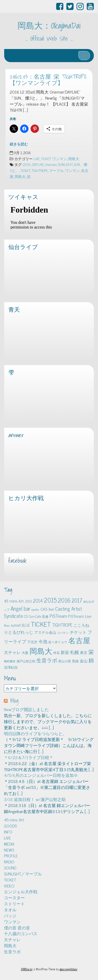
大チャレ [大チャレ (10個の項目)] (12, 652)
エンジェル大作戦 (21, 891)
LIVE (37, 159)
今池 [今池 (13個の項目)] (43, 641)
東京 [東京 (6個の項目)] (84, 652)
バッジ (10, 916)
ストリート (14, 903)
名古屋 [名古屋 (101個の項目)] (79, 640)
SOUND (10, 868)
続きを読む (19, 144)
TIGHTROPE (40, 170)
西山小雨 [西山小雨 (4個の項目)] (65, 661)
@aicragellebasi (68, 969)
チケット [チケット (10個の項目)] (78, 632)
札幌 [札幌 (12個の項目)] (74, 652)
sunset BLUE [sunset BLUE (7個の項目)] (20, 625)
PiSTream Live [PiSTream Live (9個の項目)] (80, 616)
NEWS (9, 850)
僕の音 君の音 (17, 928)
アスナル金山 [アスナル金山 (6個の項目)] (45, 632)
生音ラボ (12, 951)
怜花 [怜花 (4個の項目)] (56, 653)
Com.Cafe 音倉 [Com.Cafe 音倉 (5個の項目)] (39, 616)
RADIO (9, 862)
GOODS (10, 826)
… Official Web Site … (49, 39)
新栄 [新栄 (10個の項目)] (65, 652)
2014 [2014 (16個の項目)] (38, 600)
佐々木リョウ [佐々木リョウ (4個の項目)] (58, 642)
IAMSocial (27, 969)
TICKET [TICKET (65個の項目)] (41, 624)
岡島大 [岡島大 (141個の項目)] (41, 651)
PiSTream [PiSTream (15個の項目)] (58, 616)
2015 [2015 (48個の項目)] (50, 600)
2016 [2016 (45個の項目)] (64, 600)
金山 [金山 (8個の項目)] (84, 661)
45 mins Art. (14, 820)
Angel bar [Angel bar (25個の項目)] (21, 608)
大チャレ (12, 939)
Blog (14, 701)
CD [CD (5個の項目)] (26, 616)
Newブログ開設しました (26, 709)
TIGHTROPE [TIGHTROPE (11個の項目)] (62, 625)
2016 (27, 164)
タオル (10, 909)
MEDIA (9, 844)
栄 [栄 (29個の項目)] (91, 651)
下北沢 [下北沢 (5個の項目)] (32, 642)
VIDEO (9, 886)
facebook (17, 561)
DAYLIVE (38, 164)
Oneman (51, 164)
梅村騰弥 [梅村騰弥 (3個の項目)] (10, 661)
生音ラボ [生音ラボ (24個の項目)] (47, 660)
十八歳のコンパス (21, 933)
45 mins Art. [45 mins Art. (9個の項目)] (14, 601)
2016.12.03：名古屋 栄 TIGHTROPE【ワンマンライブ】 (48, 80)
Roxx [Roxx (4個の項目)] (7, 625)
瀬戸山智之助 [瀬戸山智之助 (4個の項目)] (26, 661)
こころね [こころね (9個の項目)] (81, 625)
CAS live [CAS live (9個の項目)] (47, 609)
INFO (8, 832)
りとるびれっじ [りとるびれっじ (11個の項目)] (19, 632)
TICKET (46, 159)
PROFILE (11, 856)
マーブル (56, 170)
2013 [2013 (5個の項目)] (29, 601)
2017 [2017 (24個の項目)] (77, 600)
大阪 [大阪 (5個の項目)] (25, 653)
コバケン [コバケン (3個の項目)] (63, 633)
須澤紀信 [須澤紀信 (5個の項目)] (11, 667)
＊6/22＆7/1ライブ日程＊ (29, 757)
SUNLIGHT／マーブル (23, 874)
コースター (14, 897)
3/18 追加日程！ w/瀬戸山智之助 (35, 799)
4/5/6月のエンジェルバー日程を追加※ (41, 775)
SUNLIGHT (65, 164)
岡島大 (74, 159)
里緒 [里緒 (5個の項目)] (75, 661)
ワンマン (60, 159)
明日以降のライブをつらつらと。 (35, 733)
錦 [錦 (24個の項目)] (91, 660)
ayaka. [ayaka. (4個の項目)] (35, 609)
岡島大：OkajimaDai (49, 25)
